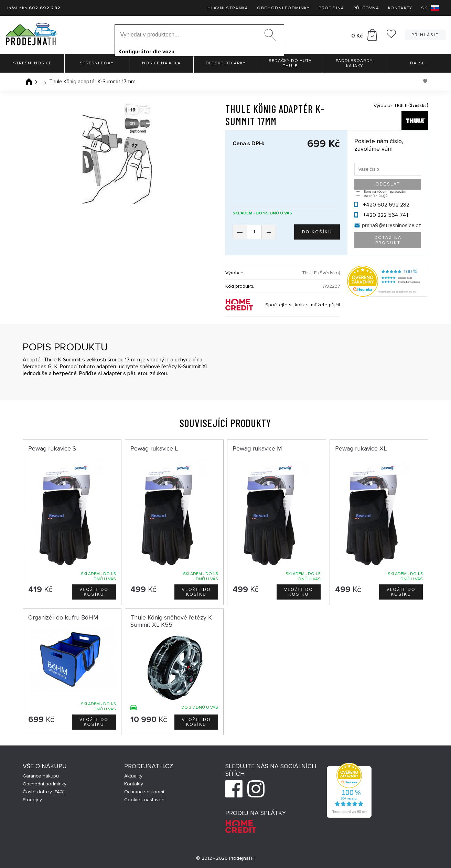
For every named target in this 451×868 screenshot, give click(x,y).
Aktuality (133, 776)
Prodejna (331, 8)
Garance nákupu (41, 776)
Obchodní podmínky (283, 8)
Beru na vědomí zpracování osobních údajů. (385, 194)
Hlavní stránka (228, 8)
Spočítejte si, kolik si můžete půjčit (303, 305)
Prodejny (32, 800)
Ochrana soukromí (144, 792)
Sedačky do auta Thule (290, 63)
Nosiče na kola (161, 63)
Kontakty (400, 8)
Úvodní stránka (29, 82)
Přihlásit (425, 35)
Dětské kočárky (226, 63)
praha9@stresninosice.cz (391, 225)
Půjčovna (366, 8)
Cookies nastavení (145, 800)
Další (419, 63)
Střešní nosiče (32, 63)
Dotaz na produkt (388, 240)
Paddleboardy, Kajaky (355, 63)
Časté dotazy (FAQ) (44, 792)
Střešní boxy (97, 63)
